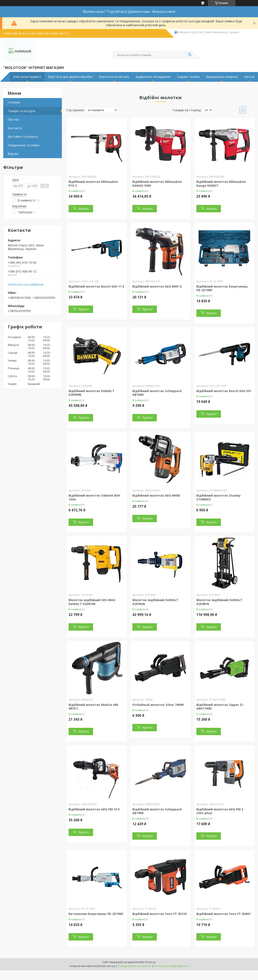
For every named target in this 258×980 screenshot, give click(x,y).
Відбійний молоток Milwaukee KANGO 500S (157, 184)
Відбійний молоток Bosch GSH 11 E (96, 286)
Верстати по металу (114, 77)
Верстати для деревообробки (70, 77)
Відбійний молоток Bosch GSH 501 (224, 391)
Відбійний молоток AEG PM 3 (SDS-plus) (220, 811)
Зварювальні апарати (222, 77)
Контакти (15, 128)
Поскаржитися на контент (135, 966)
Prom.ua (151, 962)
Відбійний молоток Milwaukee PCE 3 (93, 184)
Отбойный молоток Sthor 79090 (158, 705)
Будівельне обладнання (153, 77)
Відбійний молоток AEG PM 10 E (94, 809)
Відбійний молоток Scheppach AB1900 (157, 811)
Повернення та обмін (23, 145)
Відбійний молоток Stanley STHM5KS (219, 497)
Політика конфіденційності (171, 966)
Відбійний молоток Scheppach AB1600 (157, 393)
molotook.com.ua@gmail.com (27, 285)
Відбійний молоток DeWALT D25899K (91, 393)
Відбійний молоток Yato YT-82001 (224, 914)
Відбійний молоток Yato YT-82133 (160, 914)
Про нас (13, 119)
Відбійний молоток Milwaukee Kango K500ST (221, 184)
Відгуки (13, 154)
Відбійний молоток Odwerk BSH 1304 (94, 497)
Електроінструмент (27, 77)
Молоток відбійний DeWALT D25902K (155, 602)
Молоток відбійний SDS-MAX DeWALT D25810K (92, 602)
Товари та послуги (21, 111)
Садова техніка (188, 77)
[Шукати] (190, 55)
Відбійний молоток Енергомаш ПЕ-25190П (222, 288)
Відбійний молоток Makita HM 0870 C (93, 707)
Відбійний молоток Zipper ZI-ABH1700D (220, 707)
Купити (84, 209)
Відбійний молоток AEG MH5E (156, 495)
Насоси (249, 77)
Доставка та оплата (23, 137)
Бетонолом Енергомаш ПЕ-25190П (96, 914)
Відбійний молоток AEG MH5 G (157, 286)
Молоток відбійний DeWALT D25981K (219, 602)
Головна (14, 102)
